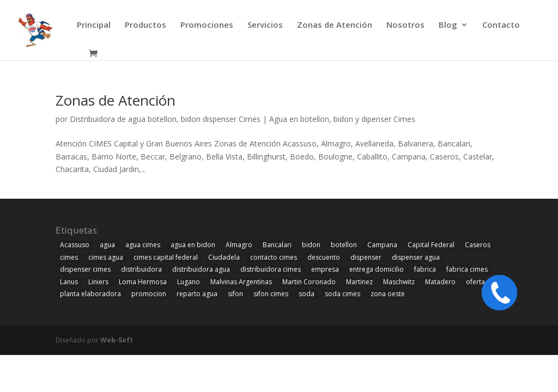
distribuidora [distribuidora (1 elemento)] (141, 269)
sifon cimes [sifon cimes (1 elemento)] (271, 294)
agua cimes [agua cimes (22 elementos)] (143, 245)
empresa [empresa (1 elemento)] (325, 269)
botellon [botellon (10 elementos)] (344, 245)
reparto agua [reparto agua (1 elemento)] (197, 294)
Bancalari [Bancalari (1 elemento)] (277, 245)
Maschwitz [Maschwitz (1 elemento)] (399, 282)
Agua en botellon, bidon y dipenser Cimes (342, 119)
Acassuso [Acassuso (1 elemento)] (75, 245)
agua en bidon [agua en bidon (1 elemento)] (193, 245)
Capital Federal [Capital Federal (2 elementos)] (431, 245)
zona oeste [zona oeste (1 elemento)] (388, 294)
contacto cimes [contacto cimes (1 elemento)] (274, 257)
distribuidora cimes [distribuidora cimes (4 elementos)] (271, 269)
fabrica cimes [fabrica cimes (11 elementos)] (467, 269)
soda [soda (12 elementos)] (307, 294)
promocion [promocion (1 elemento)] (149, 294)
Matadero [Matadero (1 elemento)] (440, 282)
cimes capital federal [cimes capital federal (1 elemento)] (166, 257)
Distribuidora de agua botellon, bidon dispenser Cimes (165, 119)
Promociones (207, 25)
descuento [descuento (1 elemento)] (324, 257)
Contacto (501, 25)
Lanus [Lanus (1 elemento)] (69, 282)
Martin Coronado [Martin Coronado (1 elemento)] (309, 282)
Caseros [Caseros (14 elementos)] (478, 245)
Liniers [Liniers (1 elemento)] (98, 282)
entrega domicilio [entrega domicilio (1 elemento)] (377, 269)
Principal (94, 25)
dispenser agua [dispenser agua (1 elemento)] (416, 257)
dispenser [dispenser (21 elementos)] (366, 257)
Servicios (265, 25)
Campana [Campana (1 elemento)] (382, 245)
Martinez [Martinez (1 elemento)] (359, 282)
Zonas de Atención (335, 25)
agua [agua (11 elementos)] (107, 245)
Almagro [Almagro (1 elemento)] (239, 245)
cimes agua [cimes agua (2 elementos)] (106, 257)
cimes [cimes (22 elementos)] (69, 257)
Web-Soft (117, 340)
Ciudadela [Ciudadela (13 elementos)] (224, 257)
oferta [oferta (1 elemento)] (475, 282)
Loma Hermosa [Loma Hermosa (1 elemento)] (143, 282)
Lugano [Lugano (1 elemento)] (189, 282)
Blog (448, 25)
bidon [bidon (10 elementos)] (311, 245)
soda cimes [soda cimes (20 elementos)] (342, 294)
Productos (145, 25)
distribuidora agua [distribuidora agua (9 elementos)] (201, 269)
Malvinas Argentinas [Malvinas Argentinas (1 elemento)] (241, 282)
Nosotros (405, 25)
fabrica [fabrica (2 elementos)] (425, 269)
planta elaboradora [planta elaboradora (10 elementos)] (90, 294)
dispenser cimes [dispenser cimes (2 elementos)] (85, 269)
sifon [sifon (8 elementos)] (235, 294)
